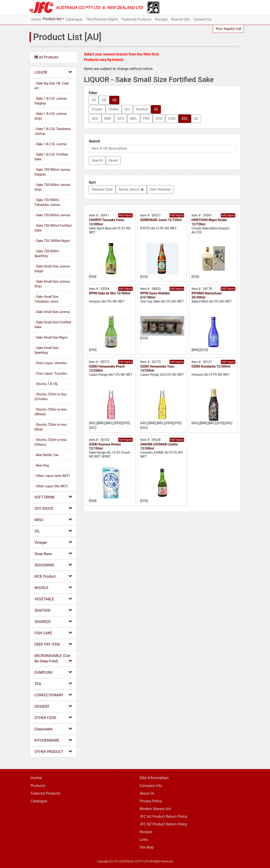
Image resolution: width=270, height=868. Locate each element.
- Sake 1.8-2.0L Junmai (50, 144)
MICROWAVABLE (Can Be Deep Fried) (53, 658)
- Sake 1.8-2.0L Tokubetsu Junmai (53, 131)
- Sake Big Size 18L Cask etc (52, 86)
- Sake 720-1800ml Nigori (52, 241)
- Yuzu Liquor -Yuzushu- (51, 373)
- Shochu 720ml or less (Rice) (51, 427)
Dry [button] (127, 109)
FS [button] (94, 100)
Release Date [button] (102, 189)
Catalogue (74, 19)
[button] (97, 161)
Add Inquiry (125, 215)
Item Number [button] (160, 189)
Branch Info (181, 19)
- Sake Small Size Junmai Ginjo (52, 284)
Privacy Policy (151, 801)
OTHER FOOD (53, 718)
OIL (53, 531)
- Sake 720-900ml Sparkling (47, 254)
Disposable (53, 729)
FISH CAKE (53, 633)
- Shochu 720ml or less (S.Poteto (51, 397)
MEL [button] (134, 119)
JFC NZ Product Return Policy (163, 824)
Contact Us (202, 19)
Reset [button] (113, 160)
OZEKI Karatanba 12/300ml (211, 366)
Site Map (147, 847)
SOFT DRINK (53, 497)
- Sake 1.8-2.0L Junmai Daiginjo (50, 101)
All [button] (114, 100)
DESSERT (53, 706)
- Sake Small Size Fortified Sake (53, 325)
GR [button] (104, 100)
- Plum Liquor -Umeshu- (51, 363)
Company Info (151, 786)
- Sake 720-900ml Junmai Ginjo (52, 187)
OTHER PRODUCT (53, 751)
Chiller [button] (114, 109)
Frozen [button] (97, 109)
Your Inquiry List (228, 29)
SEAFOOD (53, 610)
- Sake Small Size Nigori (51, 337)
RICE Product (53, 576)
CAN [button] (172, 119)
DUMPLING (53, 672)
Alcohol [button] (142, 109)
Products (38, 786)
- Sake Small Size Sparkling (47, 350)
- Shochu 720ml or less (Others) (51, 442)
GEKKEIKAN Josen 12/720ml (161, 220)
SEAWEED (53, 622)
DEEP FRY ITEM (53, 644)
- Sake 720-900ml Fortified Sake (53, 228)
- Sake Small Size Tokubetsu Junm (47, 299)
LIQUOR (53, 72)
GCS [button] (121, 119)
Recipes (161, 19)
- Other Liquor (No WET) (51, 486)
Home (36, 19)
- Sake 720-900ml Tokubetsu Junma (47, 202)
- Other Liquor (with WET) (52, 476)
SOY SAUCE (53, 508)
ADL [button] (95, 119)
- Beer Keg (42, 465)
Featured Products (136, 19)
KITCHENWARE (53, 740)
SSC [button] (185, 119)
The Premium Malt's (102, 19)
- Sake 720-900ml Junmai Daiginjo (52, 172)
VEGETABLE (53, 599)
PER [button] (146, 119)
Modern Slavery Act (155, 809)
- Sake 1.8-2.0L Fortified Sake (51, 157)
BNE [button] (108, 119)
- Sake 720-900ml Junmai (52, 215)
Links (144, 840)
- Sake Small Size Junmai (52, 312)
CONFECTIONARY (53, 695)
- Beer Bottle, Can (47, 455)
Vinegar (53, 542)
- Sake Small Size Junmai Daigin (52, 269)
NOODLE (53, 588)
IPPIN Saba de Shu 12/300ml (110, 293)
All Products (46, 57)
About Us (147, 793)
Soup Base (53, 554)
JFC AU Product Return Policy (163, 816)
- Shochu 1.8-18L (46, 384)
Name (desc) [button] (131, 189)
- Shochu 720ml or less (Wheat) (51, 412)
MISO (53, 520)
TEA (53, 684)
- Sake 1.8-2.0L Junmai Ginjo (50, 116)
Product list (52, 19)
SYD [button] (159, 119)
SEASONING (53, 565)
